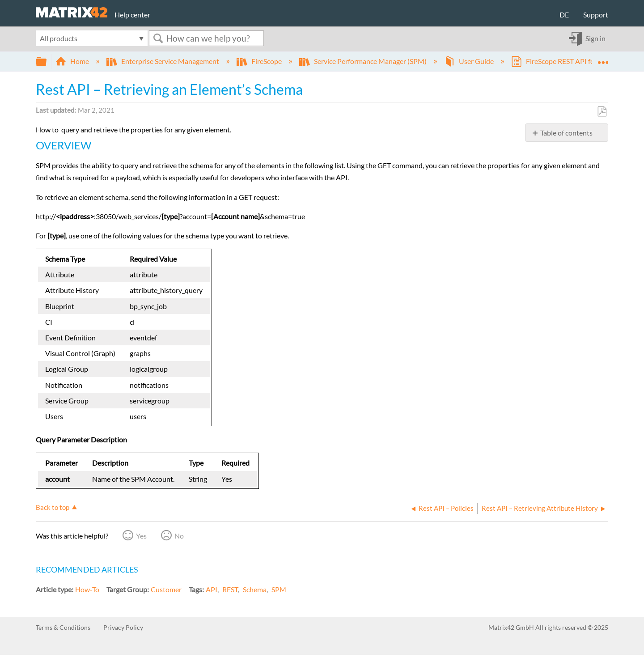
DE (564, 15)
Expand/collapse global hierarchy (47, 62)
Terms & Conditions (63, 627)
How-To (87, 589)
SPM (279, 589)
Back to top (53, 507)
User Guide (470, 61)
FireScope (260, 61)
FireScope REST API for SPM (563, 61)
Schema (255, 589)
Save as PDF (602, 112)
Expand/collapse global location (603, 59)
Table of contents (566, 133)
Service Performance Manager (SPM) (364, 61)
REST (230, 589)
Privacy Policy (123, 627)
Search (158, 38)
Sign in (595, 38)
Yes (141, 536)
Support (596, 15)
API (212, 589)
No (179, 536)
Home (73, 61)
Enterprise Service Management (163, 61)
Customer (166, 589)
